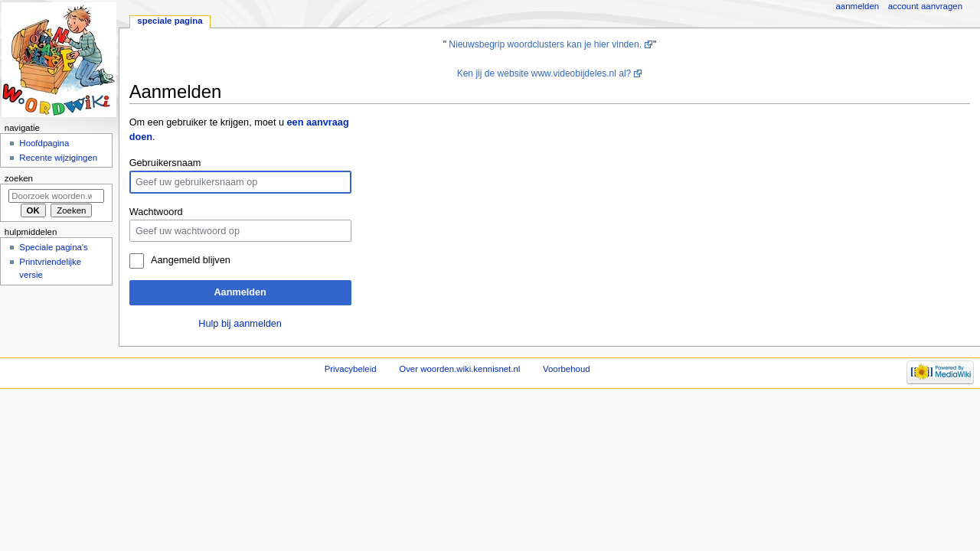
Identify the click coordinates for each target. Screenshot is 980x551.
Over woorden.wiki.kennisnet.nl (459, 369)
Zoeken (19, 178)
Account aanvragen (925, 6)
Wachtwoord (156, 212)
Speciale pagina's (53, 247)
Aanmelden (240, 292)
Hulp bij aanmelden (240, 324)
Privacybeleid (351, 369)
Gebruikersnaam (165, 163)
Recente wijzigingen (58, 158)
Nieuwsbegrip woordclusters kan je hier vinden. (545, 44)
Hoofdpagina (44, 143)
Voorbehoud (567, 369)
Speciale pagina (170, 21)
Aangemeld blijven (191, 260)
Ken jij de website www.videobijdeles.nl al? (544, 73)
